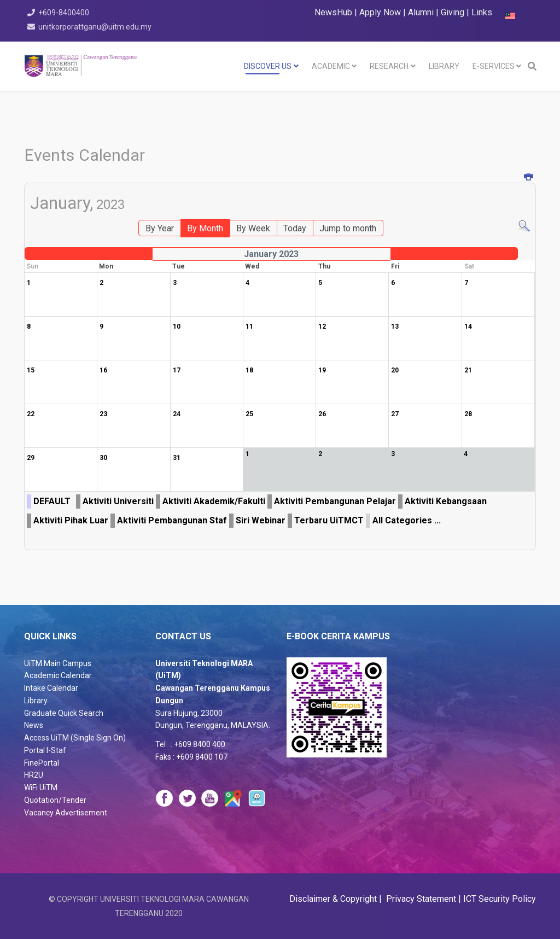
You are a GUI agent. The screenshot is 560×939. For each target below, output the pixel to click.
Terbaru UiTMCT (329, 520)
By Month (205, 228)
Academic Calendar (58, 675)
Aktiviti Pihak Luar (71, 520)
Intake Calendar (51, 688)
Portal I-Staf (45, 750)
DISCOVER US (268, 66)
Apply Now (380, 12)
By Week (253, 228)
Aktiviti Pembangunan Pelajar (335, 501)
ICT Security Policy (500, 899)
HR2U (34, 775)
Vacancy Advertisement (66, 813)
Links (482, 12)
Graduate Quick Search (64, 713)
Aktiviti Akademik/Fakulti (214, 501)
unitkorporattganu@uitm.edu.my (96, 27)
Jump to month (348, 228)
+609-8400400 (65, 13)
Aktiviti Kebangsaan (446, 501)
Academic (331, 66)
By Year (160, 228)
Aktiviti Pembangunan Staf (172, 520)
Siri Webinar (261, 520)
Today (295, 228)
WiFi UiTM (41, 788)
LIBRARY (444, 66)
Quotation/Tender (55, 800)
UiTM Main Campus (58, 663)
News (34, 725)
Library (36, 701)
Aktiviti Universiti (118, 501)
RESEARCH (389, 66)
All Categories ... (407, 520)
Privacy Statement (420, 899)
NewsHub (333, 12)
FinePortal (42, 763)
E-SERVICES (494, 66)
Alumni (422, 12)
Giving (453, 12)
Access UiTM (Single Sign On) (75, 738)
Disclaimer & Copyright (334, 899)
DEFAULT (52, 501)
